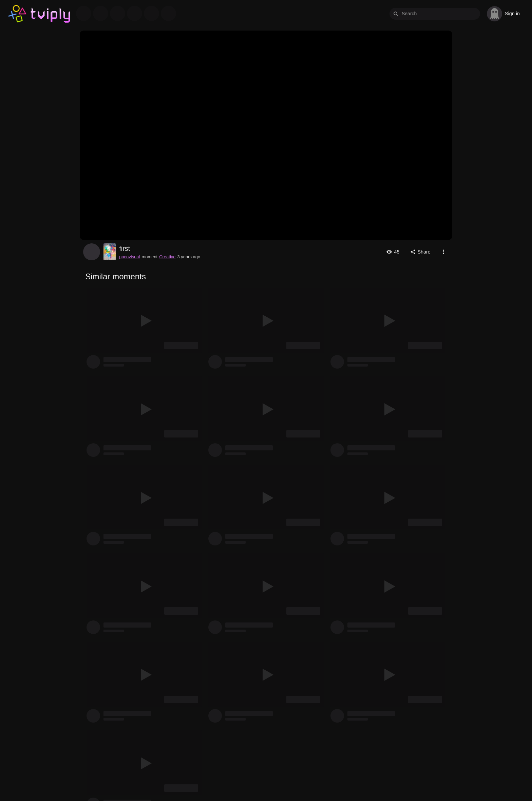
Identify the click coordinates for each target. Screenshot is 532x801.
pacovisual (92, 252)
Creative (167, 257)
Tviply (18, 14)
